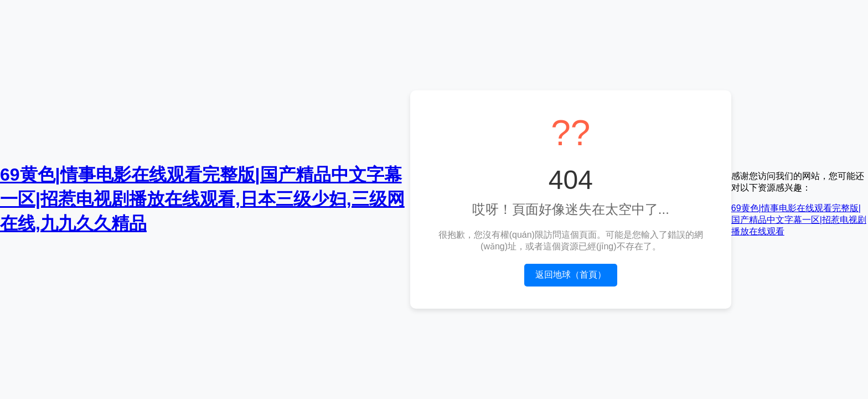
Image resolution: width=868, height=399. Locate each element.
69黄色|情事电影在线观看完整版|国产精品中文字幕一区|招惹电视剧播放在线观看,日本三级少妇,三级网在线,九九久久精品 (202, 199)
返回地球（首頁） (571, 275)
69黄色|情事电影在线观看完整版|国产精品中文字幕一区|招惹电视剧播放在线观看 (799, 220)
